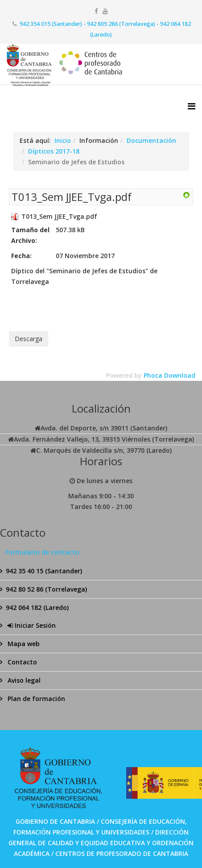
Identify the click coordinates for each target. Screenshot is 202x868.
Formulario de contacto (42, 552)
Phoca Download (169, 375)
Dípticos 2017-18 (54, 151)
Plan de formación (35, 699)
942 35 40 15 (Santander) (44, 571)
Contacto (21, 662)
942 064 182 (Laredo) (37, 607)
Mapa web (23, 644)
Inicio (63, 140)
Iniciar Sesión (31, 625)
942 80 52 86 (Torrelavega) (46, 589)
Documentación (151, 140)
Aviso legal (23, 680)
